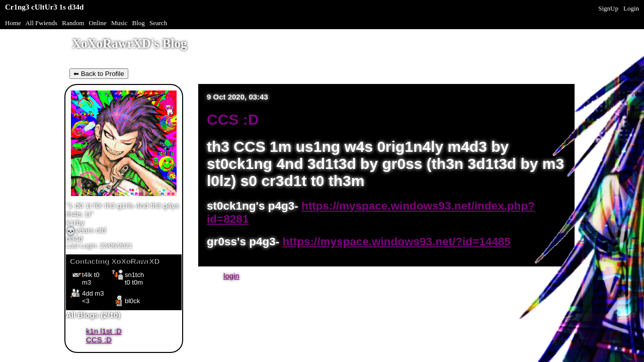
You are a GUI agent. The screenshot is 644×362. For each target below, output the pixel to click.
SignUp (608, 8)
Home (13, 23)
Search (158, 23)
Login (631, 8)
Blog (139, 23)
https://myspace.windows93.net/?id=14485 (396, 242)
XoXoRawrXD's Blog (129, 43)
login (231, 276)
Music (119, 23)
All (41, 23)
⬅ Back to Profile (99, 74)
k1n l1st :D (104, 331)
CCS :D (99, 340)
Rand (73, 23)
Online (97, 23)
